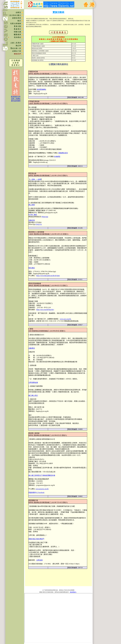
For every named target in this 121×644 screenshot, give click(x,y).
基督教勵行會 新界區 (38, 60)
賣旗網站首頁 (63, 153)
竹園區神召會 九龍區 (38, 44)
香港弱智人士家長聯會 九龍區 (40, 51)
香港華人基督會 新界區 (38, 58)
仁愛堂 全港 (35, 56)
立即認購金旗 (33, 382)
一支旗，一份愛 (36, 179)
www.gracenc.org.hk (42, 489)
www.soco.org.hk (65, 319)
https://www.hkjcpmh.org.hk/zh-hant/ (48, 276)
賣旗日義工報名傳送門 (36, 539)
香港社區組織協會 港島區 (39, 53)
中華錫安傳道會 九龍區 (38, 46)
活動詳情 (32, 220)
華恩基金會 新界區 (37, 48)
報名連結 (32, 268)
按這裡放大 (73, 592)
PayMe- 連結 (33, 215)
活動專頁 (32, 348)
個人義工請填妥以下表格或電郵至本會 (42, 475)
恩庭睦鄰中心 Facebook (36, 492)
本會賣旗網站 (41, 89)
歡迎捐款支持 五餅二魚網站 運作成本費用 (16, 99)
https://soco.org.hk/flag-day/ (45, 310)
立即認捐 (39, 560)
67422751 (39, 224)
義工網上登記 (33, 395)
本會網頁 (57, 157)
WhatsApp (45, 217)
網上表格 (32, 205)
